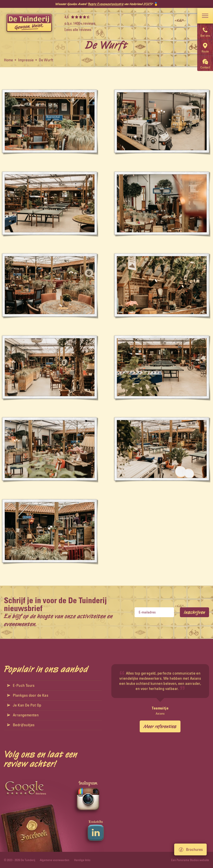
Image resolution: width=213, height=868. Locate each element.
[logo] (29, 23)
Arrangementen (23, 715)
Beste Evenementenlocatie (106, 4)
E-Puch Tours (21, 685)
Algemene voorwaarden (55, 860)
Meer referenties (160, 726)
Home (8, 60)
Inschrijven (194, 612)
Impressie (26, 60)
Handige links (82, 860)
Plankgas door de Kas (28, 695)
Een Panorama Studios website (190, 860)
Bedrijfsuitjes (21, 725)
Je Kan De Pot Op (24, 705)
